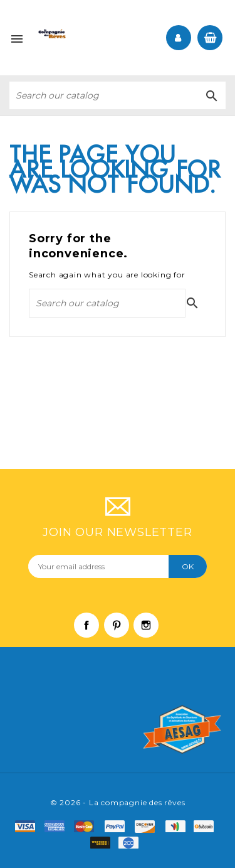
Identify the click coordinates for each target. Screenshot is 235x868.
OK (188, 566)
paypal (119, 827)
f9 (132, 843)
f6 (207, 827)
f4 (179, 827)
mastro (149, 827)
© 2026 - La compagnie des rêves (118, 802)
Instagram (152, 631)
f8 (103, 843)
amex (58, 827)
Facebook (93, 631)
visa (29, 827)
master (88, 827)
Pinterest (123, 631)
